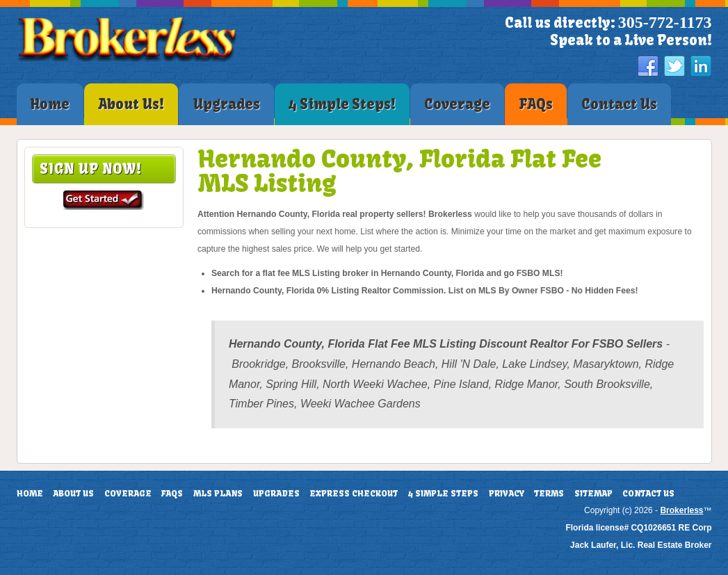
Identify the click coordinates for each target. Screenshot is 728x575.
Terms (549, 494)
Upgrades (276, 494)
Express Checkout (354, 494)
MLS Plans (218, 494)
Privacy (507, 494)
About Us (73, 494)
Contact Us (648, 494)
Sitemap (593, 494)
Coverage (128, 494)
